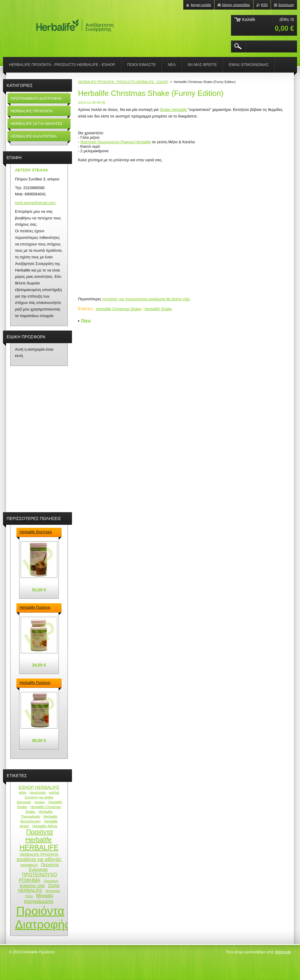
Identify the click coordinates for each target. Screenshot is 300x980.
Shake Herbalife (173, 110)
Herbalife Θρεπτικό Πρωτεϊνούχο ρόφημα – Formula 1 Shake (38, 532)
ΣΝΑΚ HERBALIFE (39, 888)
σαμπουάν (37, 792)
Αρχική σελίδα (201, 5)
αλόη (22, 792)
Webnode (283, 952)
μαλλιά (54, 792)
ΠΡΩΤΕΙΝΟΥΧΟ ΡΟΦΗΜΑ (38, 877)
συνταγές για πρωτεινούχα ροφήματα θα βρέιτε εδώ (146, 299)
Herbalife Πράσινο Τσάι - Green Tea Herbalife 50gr (35, 608)
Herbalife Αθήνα (45, 826)
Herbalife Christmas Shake (118, 309)
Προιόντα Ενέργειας (44, 867)
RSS (264, 5)
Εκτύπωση (286, 5)
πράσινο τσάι (32, 886)
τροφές (40, 802)
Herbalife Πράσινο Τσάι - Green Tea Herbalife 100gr (35, 683)
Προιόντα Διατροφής (43, 918)
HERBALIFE (39, 848)
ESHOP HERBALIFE (39, 787)
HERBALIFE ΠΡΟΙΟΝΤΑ (39, 854)
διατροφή (24, 802)
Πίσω (86, 321)
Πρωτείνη (51, 881)
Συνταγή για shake (39, 797)
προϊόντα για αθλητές (39, 859)
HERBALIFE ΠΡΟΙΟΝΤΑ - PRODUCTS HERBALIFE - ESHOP (123, 82)
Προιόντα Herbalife (39, 836)
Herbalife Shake (158, 309)
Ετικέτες (85, 309)
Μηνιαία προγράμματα (39, 898)
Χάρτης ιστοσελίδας (236, 5)
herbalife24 (29, 865)
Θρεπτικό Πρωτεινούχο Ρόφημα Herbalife (116, 142)
